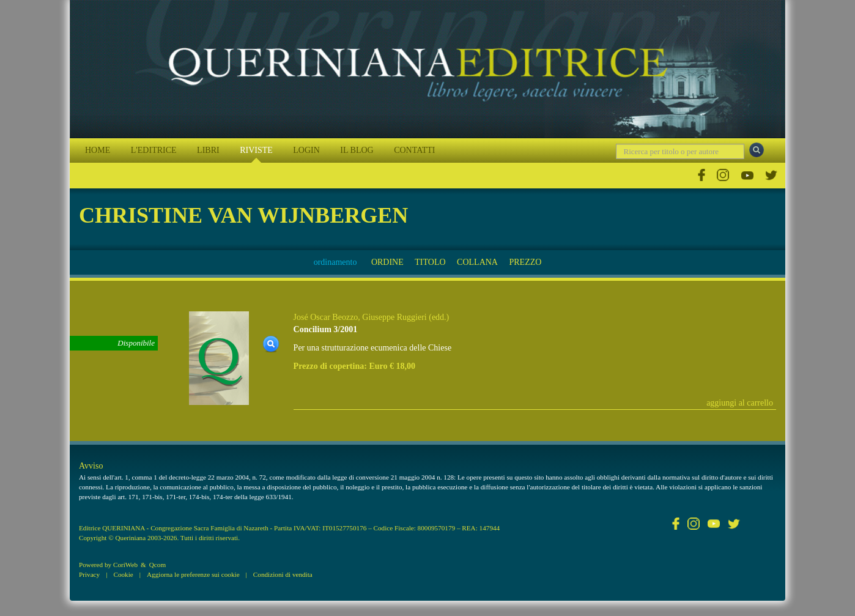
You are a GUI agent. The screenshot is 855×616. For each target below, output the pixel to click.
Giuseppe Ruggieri (394, 317)
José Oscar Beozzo (326, 317)
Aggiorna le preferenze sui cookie (193, 574)
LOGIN (306, 150)
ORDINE (387, 262)
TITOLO (430, 262)
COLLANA (477, 262)
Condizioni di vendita (283, 574)
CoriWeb (125, 565)
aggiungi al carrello (740, 403)
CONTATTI (414, 150)
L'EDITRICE (154, 150)
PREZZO (525, 262)
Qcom (157, 565)
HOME (98, 150)
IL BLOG (357, 150)
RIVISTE (256, 150)
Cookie (123, 574)
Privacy (89, 574)
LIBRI (208, 150)
